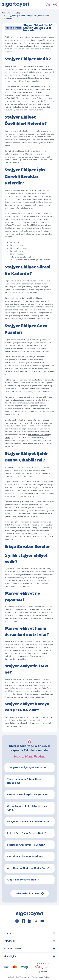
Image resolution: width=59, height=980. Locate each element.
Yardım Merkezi (13, 949)
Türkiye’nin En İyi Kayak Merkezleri (27, 767)
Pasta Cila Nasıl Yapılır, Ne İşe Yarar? (28, 794)
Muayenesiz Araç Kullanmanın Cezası (29, 822)
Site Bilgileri (11, 956)
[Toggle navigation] (55, 4)
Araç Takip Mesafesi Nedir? (23, 880)
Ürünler (8, 933)
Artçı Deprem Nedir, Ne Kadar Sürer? (28, 868)
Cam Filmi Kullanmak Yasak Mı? (25, 856)
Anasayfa (6, 13)
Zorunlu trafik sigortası (38, 435)
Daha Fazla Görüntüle (30, 893)
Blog (18, 13)
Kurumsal (9, 941)
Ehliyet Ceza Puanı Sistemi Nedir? (26, 833)
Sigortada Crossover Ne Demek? (26, 845)
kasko (7, 438)
